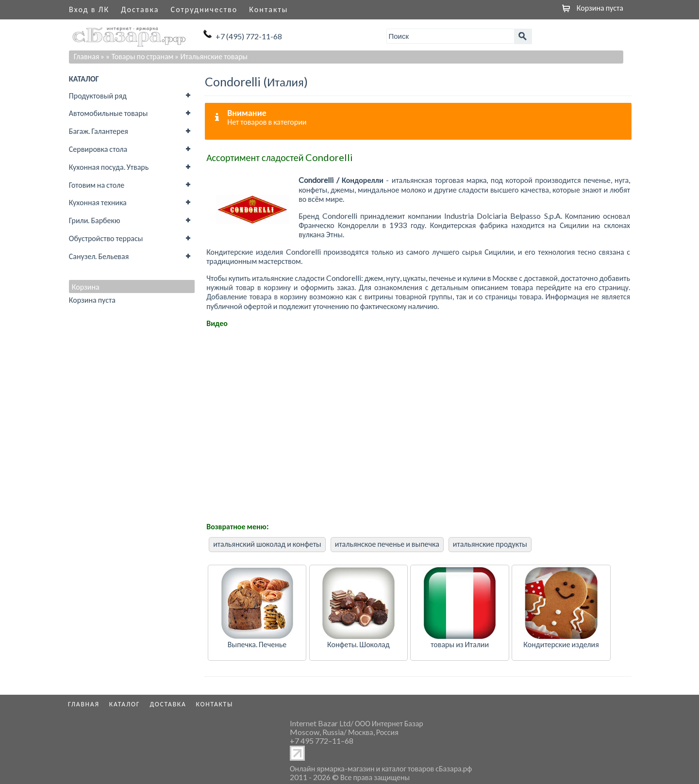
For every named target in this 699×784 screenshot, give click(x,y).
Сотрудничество (204, 9)
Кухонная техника (98, 202)
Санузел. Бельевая (99, 256)
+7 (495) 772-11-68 (249, 36)
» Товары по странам (140, 56)
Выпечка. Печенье (257, 644)
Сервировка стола (98, 149)
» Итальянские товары (211, 56)
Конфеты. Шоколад (358, 644)
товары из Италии (460, 644)
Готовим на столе (97, 185)
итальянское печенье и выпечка (387, 544)
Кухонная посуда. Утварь (109, 167)
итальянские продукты (490, 544)
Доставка (140, 9)
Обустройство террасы (106, 238)
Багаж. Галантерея (99, 131)
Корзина (86, 287)
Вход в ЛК (89, 9)
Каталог (125, 704)
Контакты (268, 9)
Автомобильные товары (108, 113)
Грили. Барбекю (95, 220)
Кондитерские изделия (561, 644)
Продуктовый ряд (98, 95)
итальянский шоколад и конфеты (267, 544)
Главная (87, 56)
